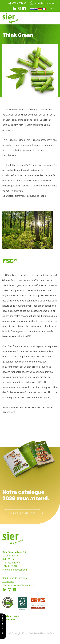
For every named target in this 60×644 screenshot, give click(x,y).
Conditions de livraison (15, 578)
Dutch (32, 9)
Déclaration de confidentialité (18, 585)
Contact (53, 9)
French (44, 9)
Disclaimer (8, 581)
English (36, 9)
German (40, 9)
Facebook (14, 590)
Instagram (19, 9)
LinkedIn (14, 9)
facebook (24, 9)
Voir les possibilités (23, 513)
